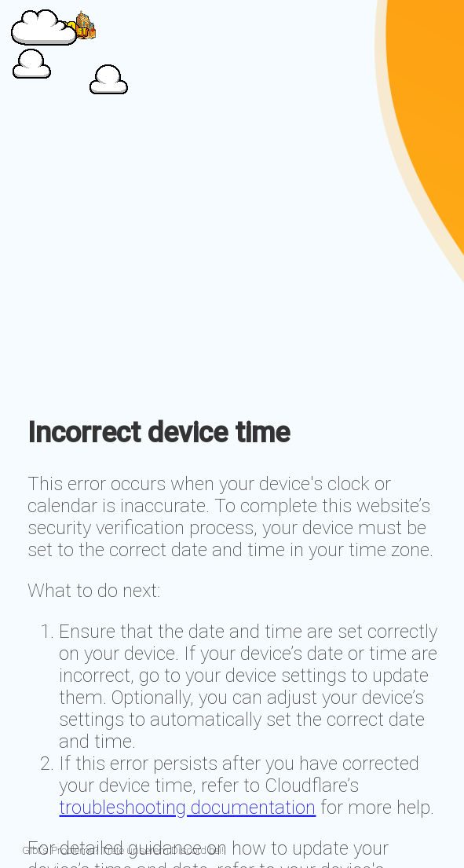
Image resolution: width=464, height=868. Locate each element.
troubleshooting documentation (187, 808)
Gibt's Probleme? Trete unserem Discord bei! (123, 850)
